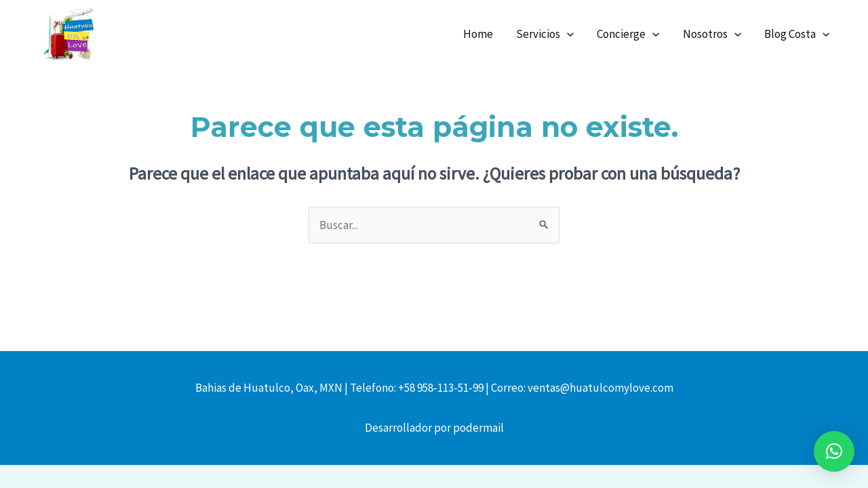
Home (478, 34)
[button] (834, 451)
